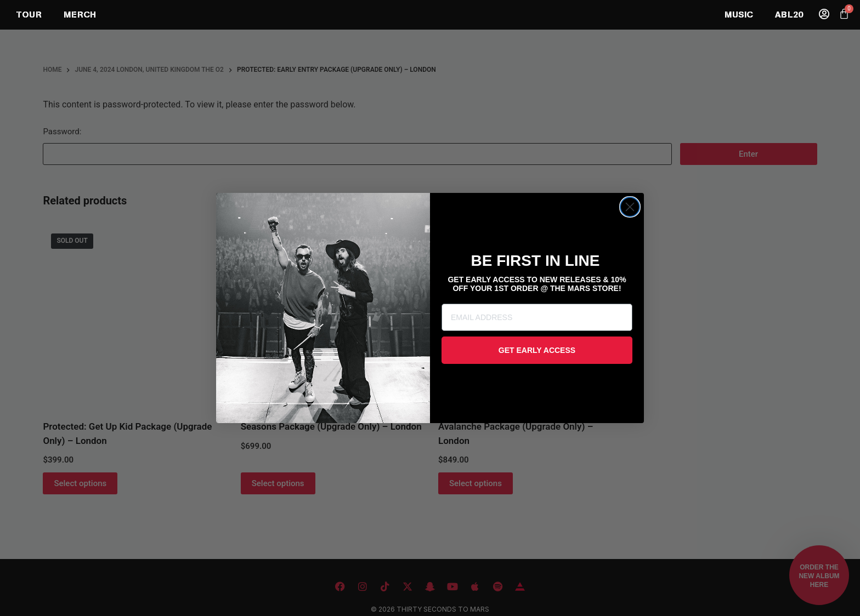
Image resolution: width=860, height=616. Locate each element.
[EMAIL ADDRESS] (537, 317)
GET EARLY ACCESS (537, 350)
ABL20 (789, 15)
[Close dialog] (630, 207)
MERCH (80, 15)
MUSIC (739, 15)
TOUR (29, 15)
